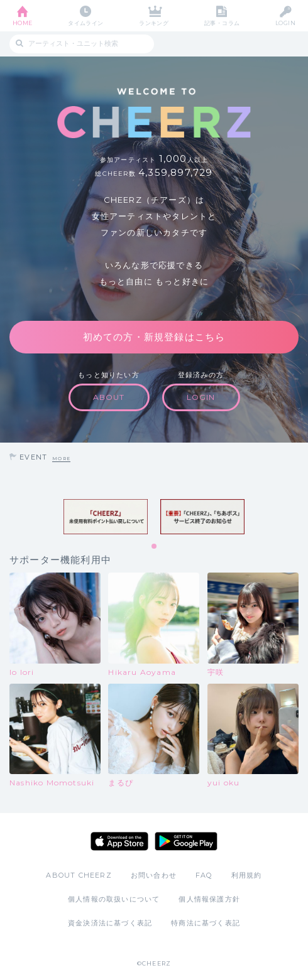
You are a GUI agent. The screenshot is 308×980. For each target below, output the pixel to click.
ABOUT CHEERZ (79, 875)
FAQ (204, 875)
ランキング (154, 23)
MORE (61, 459)
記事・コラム (222, 23)
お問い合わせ (154, 875)
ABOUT (109, 397)
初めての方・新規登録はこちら (154, 337)
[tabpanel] (106, 517)
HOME (23, 23)
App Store (119, 841)
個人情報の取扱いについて (114, 899)
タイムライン (86, 23)
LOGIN (285, 23)
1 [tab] (155, 547)
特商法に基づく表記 (206, 923)
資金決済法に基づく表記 (110, 923)
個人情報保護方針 (209, 899)
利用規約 (247, 875)
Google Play (186, 841)
